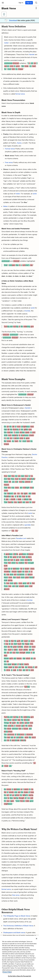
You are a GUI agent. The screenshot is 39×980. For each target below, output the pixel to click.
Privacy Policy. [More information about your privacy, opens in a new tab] (7, 972)
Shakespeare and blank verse (14, 933)
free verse (16, 895)
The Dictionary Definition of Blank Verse (18, 926)
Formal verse (10, 149)
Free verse (9, 162)
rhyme (19, 143)
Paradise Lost (21, 538)
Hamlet (32, 55)
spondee (28, 525)
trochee (27, 311)
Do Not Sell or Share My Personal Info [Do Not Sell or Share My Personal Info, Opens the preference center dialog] (19, 976)
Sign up (29, 3)
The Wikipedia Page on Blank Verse (17, 916)
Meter (5, 206)
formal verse (20, 94)
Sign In (21, 3)
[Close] (37, 939)
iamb (35, 194)
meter (6, 43)
